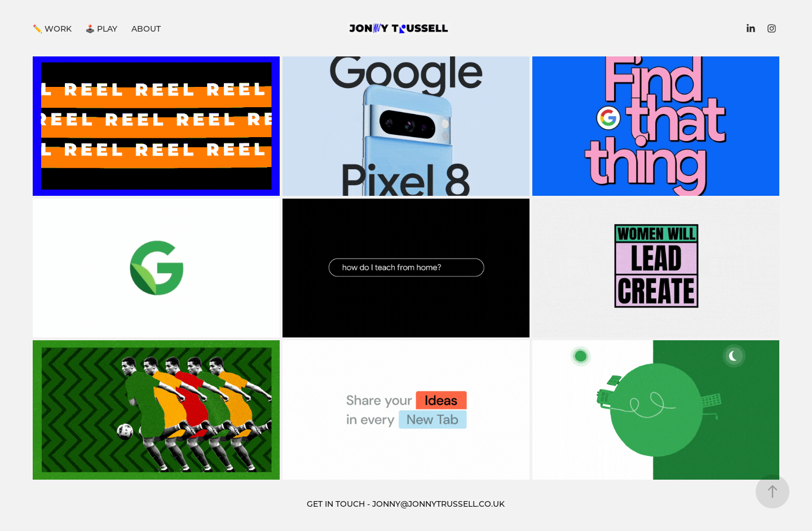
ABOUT (146, 28)
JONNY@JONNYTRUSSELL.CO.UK (438, 504)
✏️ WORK (52, 28)
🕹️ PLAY (101, 28)
